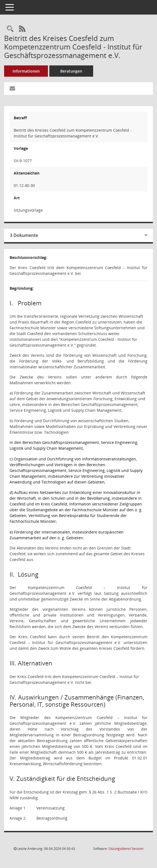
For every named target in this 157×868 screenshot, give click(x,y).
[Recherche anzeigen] (10, 29)
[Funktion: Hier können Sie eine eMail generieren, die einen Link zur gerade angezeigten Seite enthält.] (12, 89)
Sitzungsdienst (126, 849)
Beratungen (71, 71)
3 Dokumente (24, 235)
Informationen (26, 71)
